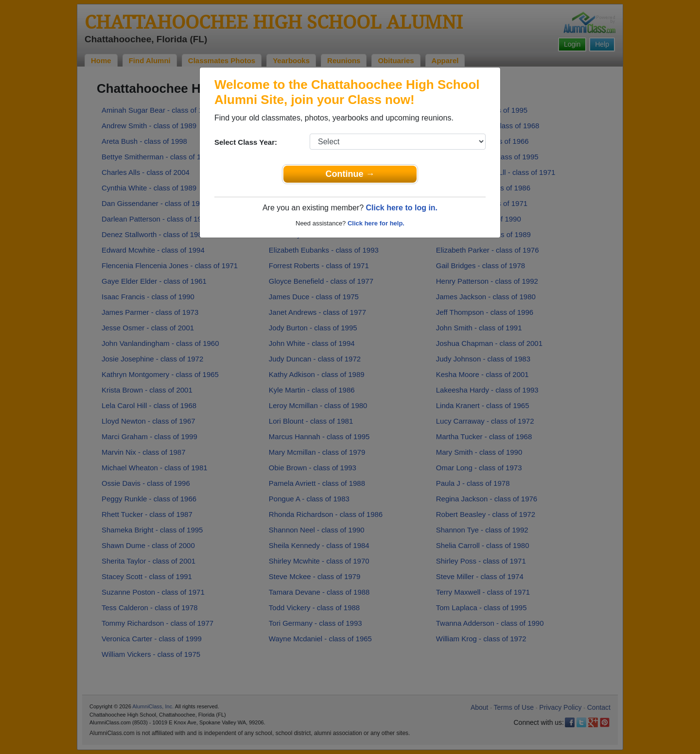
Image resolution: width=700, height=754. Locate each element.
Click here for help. (376, 223)
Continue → (350, 174)
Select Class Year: (246, 142)
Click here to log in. (402, 208)
